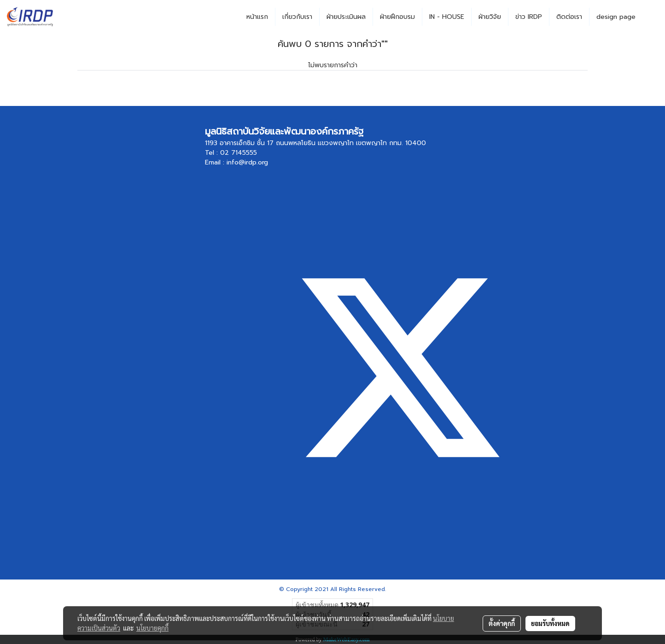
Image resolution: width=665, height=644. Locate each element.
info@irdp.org (247, 162)
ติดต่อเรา (569, 17)
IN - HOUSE (447, 17)
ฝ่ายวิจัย (490, 17)
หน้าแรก (257, 17)
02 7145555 (239, 153)
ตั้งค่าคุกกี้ (502, 623)
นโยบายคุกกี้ (152, 628)
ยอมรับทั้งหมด (550, 623)
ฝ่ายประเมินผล (346, 17)
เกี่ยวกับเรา (297, 17)
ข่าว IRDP (529, 17)
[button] (651, 17)
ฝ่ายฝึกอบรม (397, 17)
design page (616, 17)
